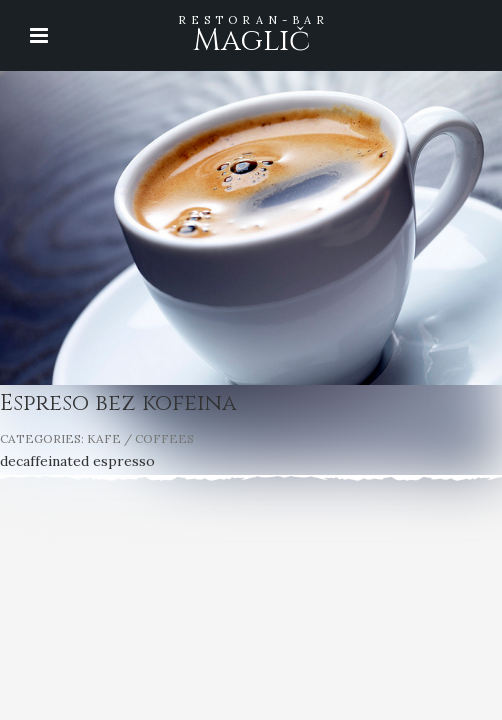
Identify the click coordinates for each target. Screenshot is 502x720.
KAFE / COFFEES (140, 438)
